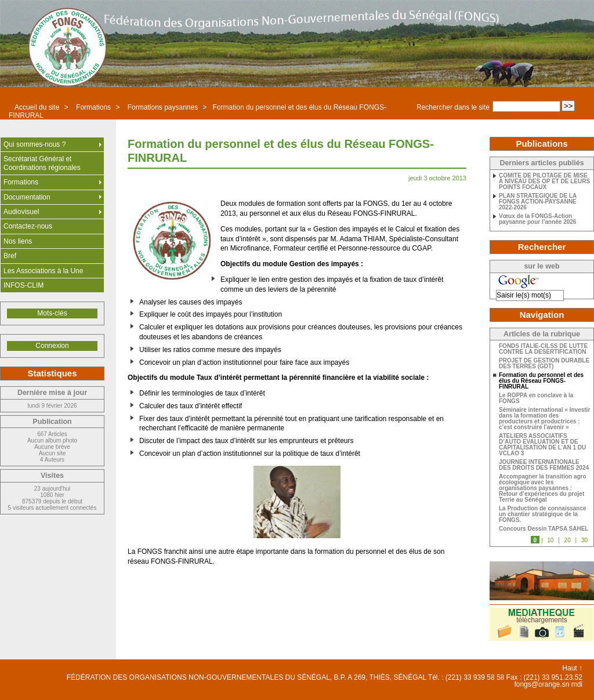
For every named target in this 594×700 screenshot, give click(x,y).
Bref (10, 256)
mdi (577, 684)
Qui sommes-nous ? (35, 144)
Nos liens (18, 241)
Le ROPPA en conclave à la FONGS (536, 398)
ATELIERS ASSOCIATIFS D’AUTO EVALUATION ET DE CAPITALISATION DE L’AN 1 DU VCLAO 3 (542, 445)
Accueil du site (37, 107)
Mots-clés (52, 313)
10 (550, 540)
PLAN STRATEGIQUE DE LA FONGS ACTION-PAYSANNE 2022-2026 (538, 202)
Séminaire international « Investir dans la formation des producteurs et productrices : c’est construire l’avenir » (544, 419)
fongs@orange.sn (542, 684)
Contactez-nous (28, 226)
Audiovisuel (21, 212)
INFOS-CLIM (23, 285)
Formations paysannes (163, 107)
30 (584, 540)
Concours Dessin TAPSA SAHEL (544, 529)
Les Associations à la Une (43, 271)
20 (568, 540)
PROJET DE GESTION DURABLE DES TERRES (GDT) (544, 364)
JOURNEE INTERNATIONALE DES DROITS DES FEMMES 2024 (544, 465)
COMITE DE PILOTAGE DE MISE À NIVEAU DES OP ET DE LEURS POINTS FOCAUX (544, 182)
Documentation (27, 197)
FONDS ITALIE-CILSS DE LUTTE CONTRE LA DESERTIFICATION (543, 349)
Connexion (52, 346)
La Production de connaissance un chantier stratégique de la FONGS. (543, 514)
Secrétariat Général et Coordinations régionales (42, 163)
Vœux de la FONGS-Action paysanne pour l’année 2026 (537, 219)
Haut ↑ (572, 668)
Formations (93, 107)
